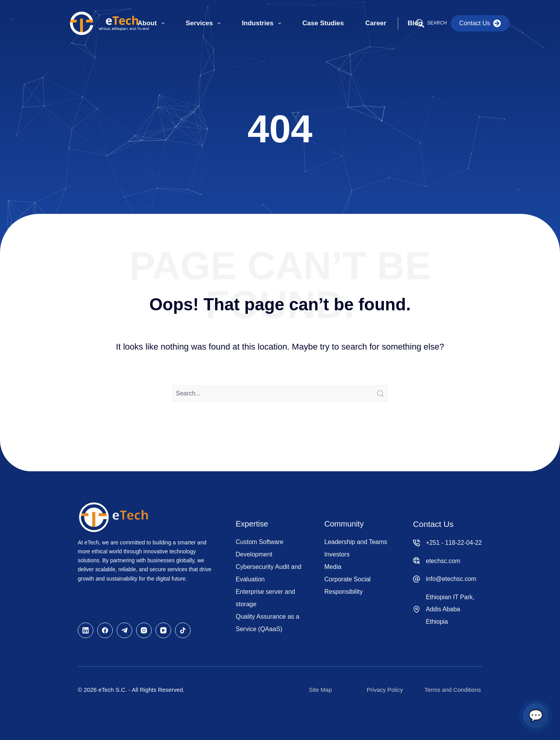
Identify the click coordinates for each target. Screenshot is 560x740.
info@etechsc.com (451, 579)
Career (376, 23)
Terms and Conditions (452, 690)
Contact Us (480, 23)
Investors (337, 554)
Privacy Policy (385, 690)
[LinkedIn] (86, 630)
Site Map (320, 690)
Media (333, 567)
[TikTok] (183, 630)
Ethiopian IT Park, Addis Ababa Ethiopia (450, 609)
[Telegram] (124, 630)
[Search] (431, 23)
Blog (415, 23)
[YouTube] (163, 630)
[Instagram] (144, 630)
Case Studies (323, 23)
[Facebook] (105, 630)
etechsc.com (443, 561)
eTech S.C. (113, 690)
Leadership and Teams (356, 542)
